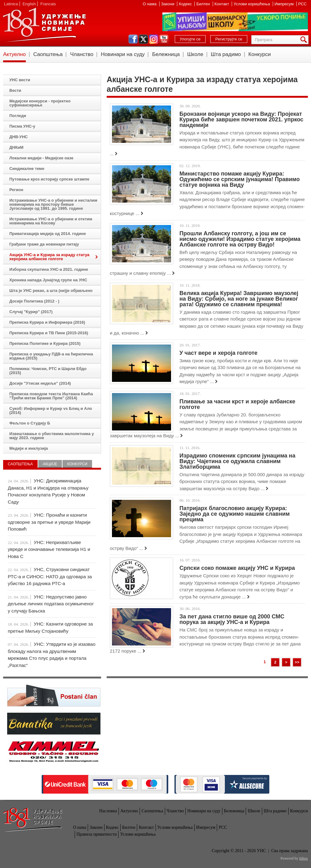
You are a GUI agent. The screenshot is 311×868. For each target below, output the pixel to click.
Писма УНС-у (22, 126)
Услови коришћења (252, 4)
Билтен (204, 4)
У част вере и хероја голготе (218, 353)
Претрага (305, 40)
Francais (48, 4)
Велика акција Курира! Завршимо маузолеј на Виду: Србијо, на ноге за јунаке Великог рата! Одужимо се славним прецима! (239, 299)
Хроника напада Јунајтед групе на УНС (48, 280)
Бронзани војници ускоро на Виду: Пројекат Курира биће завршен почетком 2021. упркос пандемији (241, 120)
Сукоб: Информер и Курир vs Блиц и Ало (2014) (51, 411)
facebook (133, 39)
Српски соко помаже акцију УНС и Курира (237, 568)
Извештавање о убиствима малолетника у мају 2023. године (52, 436)
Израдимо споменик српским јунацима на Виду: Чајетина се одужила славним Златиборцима (237, 461)
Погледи (18, 116)
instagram (154, 39)
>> (297, 662)
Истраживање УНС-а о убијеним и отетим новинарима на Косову (51, 221)
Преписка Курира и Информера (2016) (47, 322)
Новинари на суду (123, 54)
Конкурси (260, 54)
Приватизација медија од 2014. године (48, 234)
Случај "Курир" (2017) (31, 312)
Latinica (11, 4)
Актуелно (14, 54)
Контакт (222, 4)
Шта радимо (226, 54)
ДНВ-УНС (19, 137)
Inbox (304, 858)
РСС (302, 4)
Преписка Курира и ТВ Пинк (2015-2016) (49, 333)
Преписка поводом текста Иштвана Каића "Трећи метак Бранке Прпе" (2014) (51, 396)
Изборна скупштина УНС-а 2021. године (49, 269)
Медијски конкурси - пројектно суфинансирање (40, 103)
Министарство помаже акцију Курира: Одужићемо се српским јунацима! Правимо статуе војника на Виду (240, 179)
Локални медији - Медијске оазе (41, 158)
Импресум (285, 4)
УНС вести (20, 80)
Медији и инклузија (29, 448)
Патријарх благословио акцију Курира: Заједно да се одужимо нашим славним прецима (235, 514)
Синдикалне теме (27, 169)
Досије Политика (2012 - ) (34, 301)
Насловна (108, 811)
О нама (150, 4)
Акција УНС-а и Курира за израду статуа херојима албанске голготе (49, 257)
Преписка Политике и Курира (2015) (45, 343)
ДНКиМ (16, 147)
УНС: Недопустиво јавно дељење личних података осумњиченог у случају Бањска (51, 604)
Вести (15, 90)
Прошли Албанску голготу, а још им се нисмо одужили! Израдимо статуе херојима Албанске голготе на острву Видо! (240, 239)
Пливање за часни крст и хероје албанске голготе (237, 404)
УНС (44, 25)
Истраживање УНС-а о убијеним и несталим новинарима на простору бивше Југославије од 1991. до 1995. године (53, 204)
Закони (168, 4)
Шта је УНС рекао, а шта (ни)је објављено (51, 291)
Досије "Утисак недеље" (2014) (40, 383)
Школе (195, 54)
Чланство (82, 54)
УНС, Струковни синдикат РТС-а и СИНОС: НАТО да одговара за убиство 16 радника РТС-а (50, 576)
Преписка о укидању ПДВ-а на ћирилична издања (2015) (51, 356)
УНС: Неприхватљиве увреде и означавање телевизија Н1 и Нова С (49, 549)
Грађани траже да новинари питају (44, 244)
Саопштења (48, 54)
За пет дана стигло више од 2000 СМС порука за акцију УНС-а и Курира (232, 619)
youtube (164, 39)
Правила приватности (97, 834)
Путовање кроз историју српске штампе (49, 179)
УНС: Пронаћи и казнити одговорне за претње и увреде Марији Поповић (49, 522)
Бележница (166, 54)
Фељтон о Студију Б (30, 423)
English (29, 4)
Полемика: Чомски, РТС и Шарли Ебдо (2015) (48, 371)
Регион (16, 190)
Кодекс (186, 4)
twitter (143, 39)
